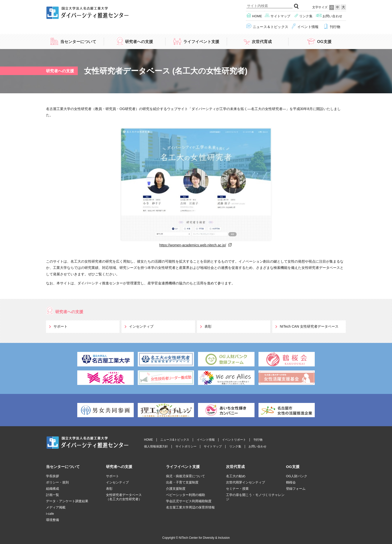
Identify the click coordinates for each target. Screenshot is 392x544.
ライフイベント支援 (196, 41)
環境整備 (52, 520)
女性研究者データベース (124, 497)
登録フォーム (296, 489)
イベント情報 (305, 26)
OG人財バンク (297, 476)
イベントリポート (234, 440)
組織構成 (52, 489)
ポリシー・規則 (57, 482)
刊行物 (332, 26)
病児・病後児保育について (185, 476)
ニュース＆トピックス (267, 26)
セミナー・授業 (237, 489)
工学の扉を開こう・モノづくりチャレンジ (255, 497)
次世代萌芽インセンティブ (245, 482)
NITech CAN (309, 327)
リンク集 (303, 16)
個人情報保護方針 (156, 447)
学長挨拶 (52, 476)
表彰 (208, 326)
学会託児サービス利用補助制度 (189, 501)
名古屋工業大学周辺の (190, 507)
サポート (60, 326)
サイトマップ (278, 16)
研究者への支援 (135, 41)
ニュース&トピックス (175, 440)
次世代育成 (257, 41)
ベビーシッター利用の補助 (185, 495)
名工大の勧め (236, 476)
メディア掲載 (56, 507)
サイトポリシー (186, 447)
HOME (148, 440)
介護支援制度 (176, 489)
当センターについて (73, 41)
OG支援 (319, 41)
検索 (296, 7)
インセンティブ (141, 326)
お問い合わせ (329, 16)
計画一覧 (52, 495)
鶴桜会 (291, 482)
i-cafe (50, 514)
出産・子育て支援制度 (182, 482)
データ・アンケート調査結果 (67, 501)
